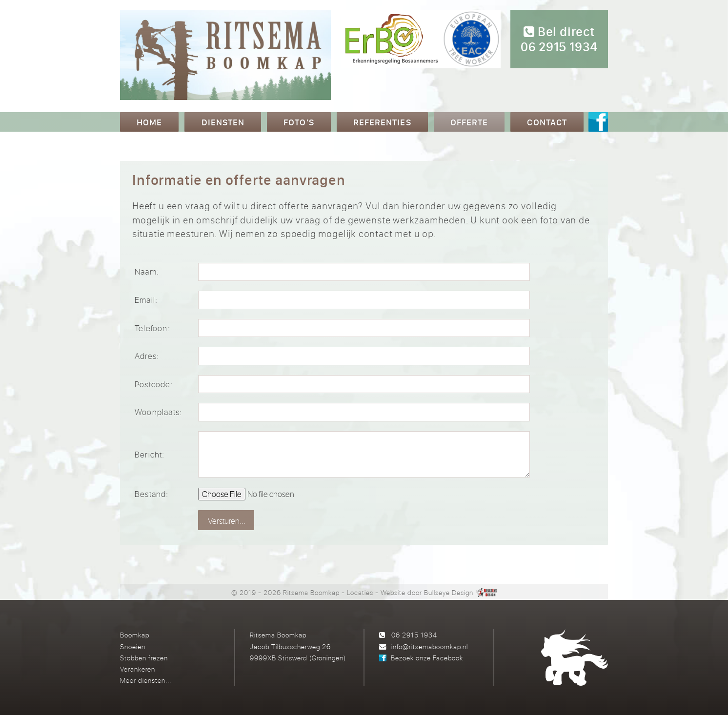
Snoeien (133, 646)
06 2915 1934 (414, 635)
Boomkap (135, 635)
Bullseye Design (449, 592)
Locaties (360, 592)
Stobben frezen (144, 658)
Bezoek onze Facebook (427, 658)
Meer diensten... (146, 680)
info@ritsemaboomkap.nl (430, 646)
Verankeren (138, 669)
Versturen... (227, 521)
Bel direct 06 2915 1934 (559, 40)
